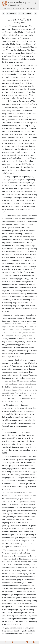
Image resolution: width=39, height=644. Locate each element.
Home (4, 8)
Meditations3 (19, 8)
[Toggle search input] (35, 3)
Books (10, 8)
